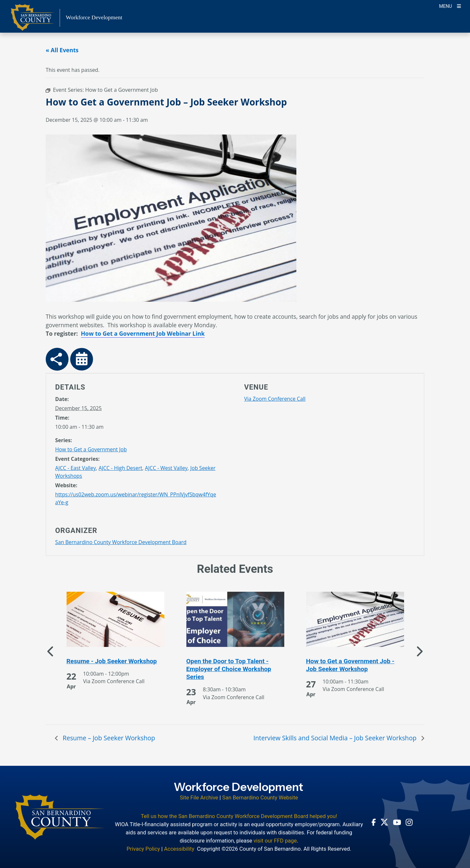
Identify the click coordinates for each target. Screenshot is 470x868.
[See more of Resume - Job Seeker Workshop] (116, 661)
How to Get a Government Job (91, 449)
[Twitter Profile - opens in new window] (384, 822)
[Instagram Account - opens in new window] (409, 822)
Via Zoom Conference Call (275, 399)
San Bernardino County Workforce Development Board (121, 542)
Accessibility (179, 849)
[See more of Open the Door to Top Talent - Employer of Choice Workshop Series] (235, 669)
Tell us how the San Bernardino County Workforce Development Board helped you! (239, 816)
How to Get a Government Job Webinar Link (143, 333)
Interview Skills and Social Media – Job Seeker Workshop (336, 738)
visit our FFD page (275, 841)
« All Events (62, 50)
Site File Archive (199, 798)
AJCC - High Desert (120, 468)
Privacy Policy (143, 849)
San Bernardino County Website (260, 798)
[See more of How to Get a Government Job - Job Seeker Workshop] (355, 665)
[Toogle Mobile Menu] (450, 6)
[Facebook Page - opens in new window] (374, 822)
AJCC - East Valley (76, 468)
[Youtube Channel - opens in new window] (397, 822)
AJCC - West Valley (166, 468)
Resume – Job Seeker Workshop (108, 738)
